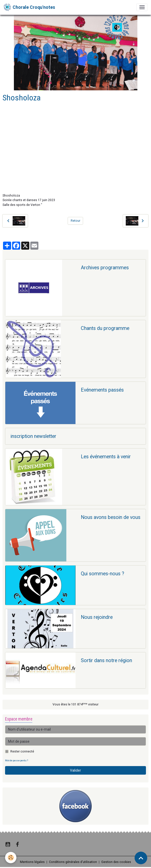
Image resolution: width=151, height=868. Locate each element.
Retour (75, 221)
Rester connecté (22, 751)
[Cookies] (11, 858)
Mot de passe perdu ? (17, 760)
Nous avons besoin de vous (111, 517)
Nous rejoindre (97, 617)
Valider (75, 770)
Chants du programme (105, 328)
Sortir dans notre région (106, 661)
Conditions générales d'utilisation (73, 862)
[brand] (29, 7)
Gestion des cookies (116, 862)
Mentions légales (32, 862)
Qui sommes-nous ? (103, 574)
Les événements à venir (106, 457)
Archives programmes (105, 268)
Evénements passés (102, 390)
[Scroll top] (141, 858)
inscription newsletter (33, 436)
